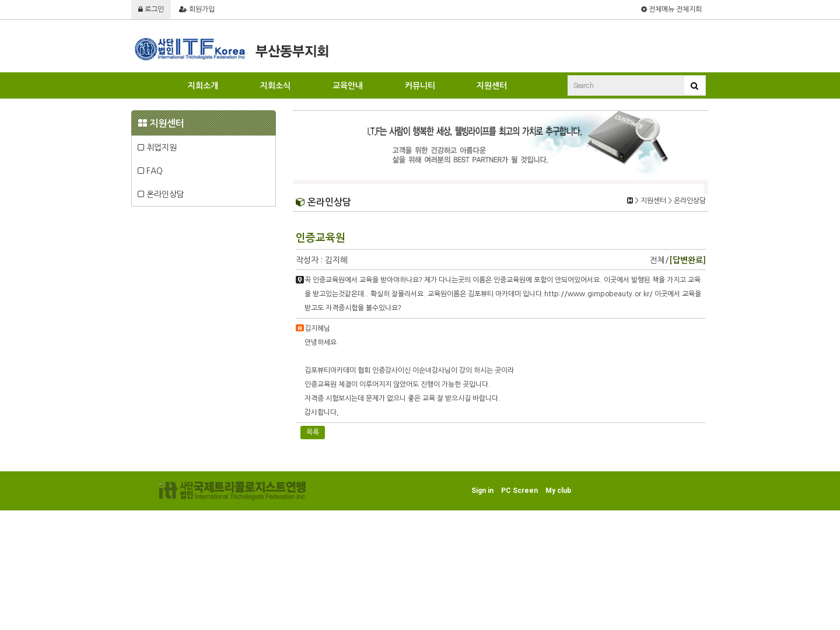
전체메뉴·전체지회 (671, 9)
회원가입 (197, 9)
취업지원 (157, 148)
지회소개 (203, 86)
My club (558, 491)
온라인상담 (161, 194)
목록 (313, 432)
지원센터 (492, 86)
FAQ (150, 171)
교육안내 (348, 86)
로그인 (151, 9)
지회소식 (275, 86)
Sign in (482, 491)
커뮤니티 (420, 86)
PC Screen (519, 491)
